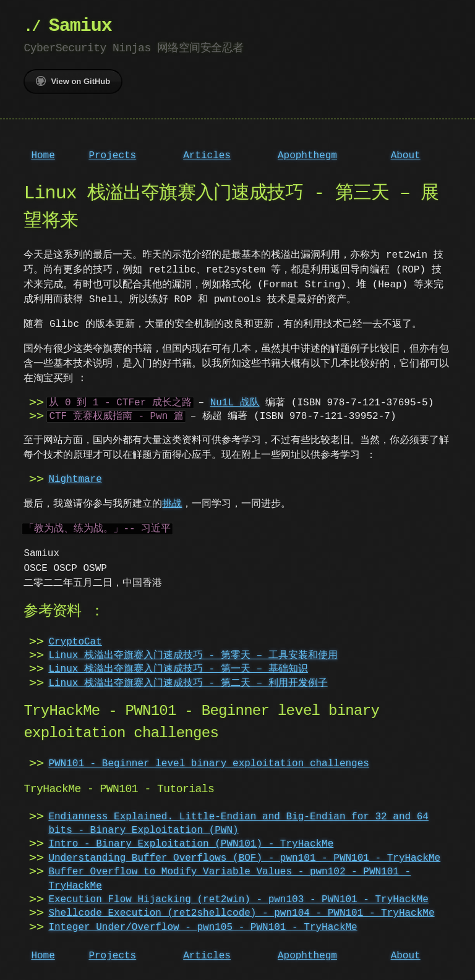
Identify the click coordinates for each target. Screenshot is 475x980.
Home (43, 156)
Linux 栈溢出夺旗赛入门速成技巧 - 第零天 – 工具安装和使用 (193, 656)
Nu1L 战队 (235, 403)
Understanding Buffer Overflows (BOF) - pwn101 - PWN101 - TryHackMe (244, 858)
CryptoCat (75, 642)
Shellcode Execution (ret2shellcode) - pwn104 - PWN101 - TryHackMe (241, 913)
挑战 (172, 504)
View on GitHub (73, 81)
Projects (112, 156)
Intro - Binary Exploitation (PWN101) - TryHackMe (191, 844)
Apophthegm (307, 156)
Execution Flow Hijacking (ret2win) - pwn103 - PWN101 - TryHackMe (238, 900)
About (406, 156)
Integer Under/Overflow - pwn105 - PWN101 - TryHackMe (203, 927)
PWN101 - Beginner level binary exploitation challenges (208, 764)
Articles (207, 156)
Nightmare (75, 479)
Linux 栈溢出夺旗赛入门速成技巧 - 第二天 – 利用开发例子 (188, 683)
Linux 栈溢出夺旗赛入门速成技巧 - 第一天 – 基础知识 (178, 669)
